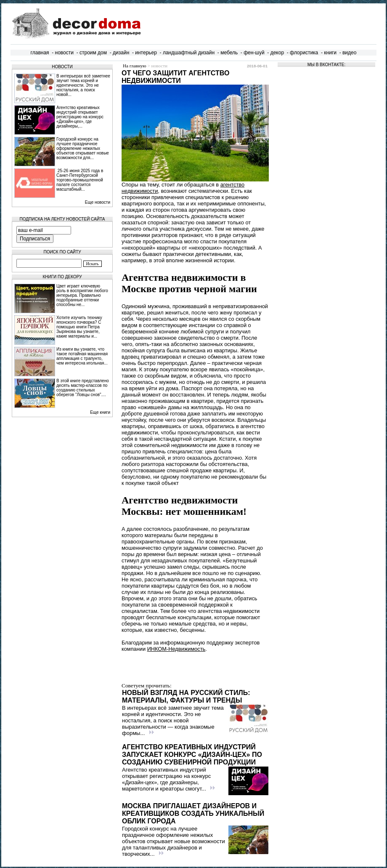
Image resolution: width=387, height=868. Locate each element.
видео (349, 53)
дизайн (121, 53)
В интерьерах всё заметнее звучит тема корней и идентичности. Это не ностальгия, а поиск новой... (83, 85)
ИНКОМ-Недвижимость (176, 649)
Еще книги (100, 412)
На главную (135, 66)
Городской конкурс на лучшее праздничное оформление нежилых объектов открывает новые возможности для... (83, 148)
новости (64, 53)
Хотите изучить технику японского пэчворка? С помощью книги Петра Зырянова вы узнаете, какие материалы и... (79, 327)
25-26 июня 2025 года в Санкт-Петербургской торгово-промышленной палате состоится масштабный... (80, 180)
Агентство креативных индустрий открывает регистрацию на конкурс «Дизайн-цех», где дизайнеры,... (80, 117)
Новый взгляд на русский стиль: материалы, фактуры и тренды (186, 696)
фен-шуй (254, 53)
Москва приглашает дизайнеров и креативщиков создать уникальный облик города (193, 813)
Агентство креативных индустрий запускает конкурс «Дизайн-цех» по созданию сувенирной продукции (192, 755)
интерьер (146, 53)
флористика (304, 53)
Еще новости (98, 202)
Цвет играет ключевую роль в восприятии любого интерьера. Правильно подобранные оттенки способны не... (82, 295)
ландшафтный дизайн (189, 53)
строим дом (93, 53)
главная (40, 53)
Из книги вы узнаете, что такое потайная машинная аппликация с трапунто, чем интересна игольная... (82, 356)
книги (330, 53)
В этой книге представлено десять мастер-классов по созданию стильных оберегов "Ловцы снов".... (83, 388)
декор (277, 53)
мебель (229, 53)
